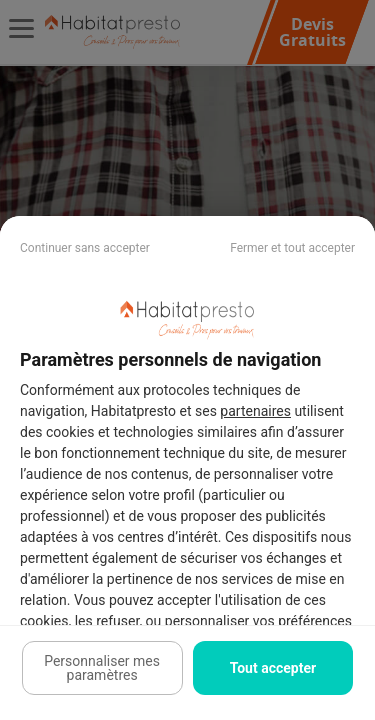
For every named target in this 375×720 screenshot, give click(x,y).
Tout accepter (273, 668)
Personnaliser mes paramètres (102, 668)
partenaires (255, 411)
